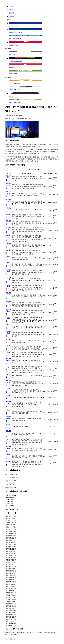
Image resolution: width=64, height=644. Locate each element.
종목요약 (11, 10)
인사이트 (11, 16)
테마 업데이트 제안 (11, 639)
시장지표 (11, 6)
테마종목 (11, 13)
